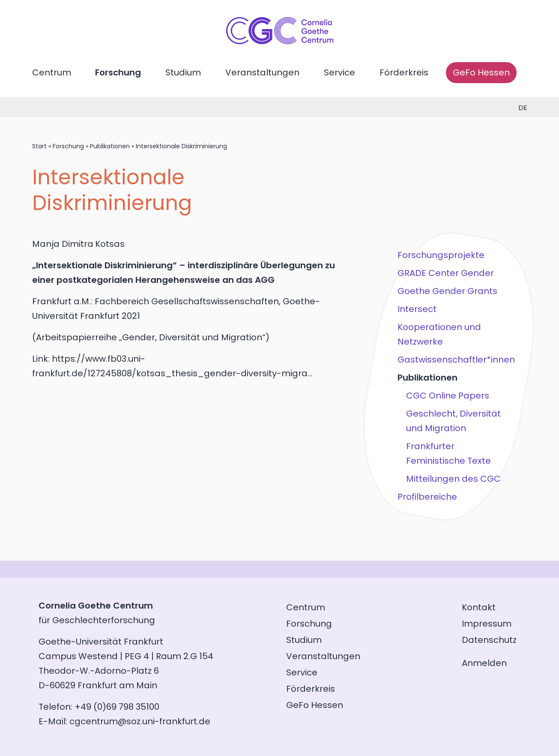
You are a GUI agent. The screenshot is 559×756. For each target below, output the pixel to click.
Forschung (118, 72)
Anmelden (484, 663)
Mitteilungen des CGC (453, 479)
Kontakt (479, 607)
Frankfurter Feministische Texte (448, 453)
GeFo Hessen (481, 72)
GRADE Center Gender (446, 273)
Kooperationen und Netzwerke (439, 334)
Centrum (52, 72)
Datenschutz (489, 640)
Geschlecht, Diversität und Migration (453, 421)
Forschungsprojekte (441, 255)
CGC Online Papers (448, 396)
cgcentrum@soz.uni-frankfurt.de (140, 721)
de (523, 108)
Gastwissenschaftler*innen (456, 360)
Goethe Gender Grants (447, 291)
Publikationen (110, 146)
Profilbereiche (427, 497)
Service (339, 72)
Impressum (487, 624)
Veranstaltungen (262, 72)
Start (39, 146)
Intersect (417, 309)
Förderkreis (404, 72)
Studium (183, 72)
